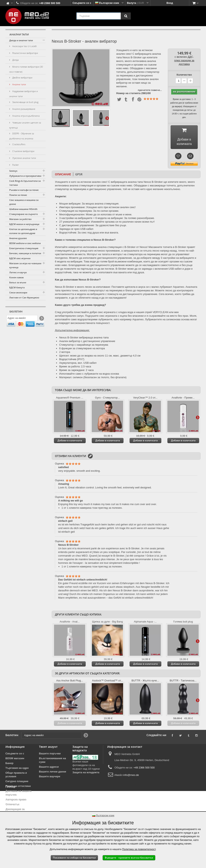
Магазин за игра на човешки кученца (25, 265)
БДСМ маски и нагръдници (24, 224)
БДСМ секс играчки (20, 258)
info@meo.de (131, 775)
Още (107, 118)
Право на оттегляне (18, 786)
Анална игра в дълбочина (26, 116)
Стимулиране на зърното (24, 214)
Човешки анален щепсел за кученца (25, 125)
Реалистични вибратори (25, 53)
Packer (15, 165)
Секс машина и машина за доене (24, 202)
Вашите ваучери (50, 777)
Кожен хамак (16, 277)
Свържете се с (82, 3)
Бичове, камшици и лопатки (25, 253)
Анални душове (18, 238)
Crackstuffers (19, 144)
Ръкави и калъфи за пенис (24, 190)
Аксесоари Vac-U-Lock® (24, 46)
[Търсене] (126, 16)
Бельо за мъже (18, 282)
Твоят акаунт (48, 747)
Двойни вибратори (22, 78)
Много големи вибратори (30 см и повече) (26, 69)
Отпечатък (12, 804)
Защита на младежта (86, 773)
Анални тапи (19, 84)
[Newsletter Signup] (41, 319)
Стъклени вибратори (23, 151)
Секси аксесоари (18, 292)
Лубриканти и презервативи (25, 176)
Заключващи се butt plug (25, 102)
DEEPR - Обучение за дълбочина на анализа (22, 136)
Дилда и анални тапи (21, 40)
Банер (9, 763)
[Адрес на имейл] (22, 319)
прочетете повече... (150, 90)
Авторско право (16, 800)
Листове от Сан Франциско (24, 297)
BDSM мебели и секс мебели (25, 243)
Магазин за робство (20, 219)
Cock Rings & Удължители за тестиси (25, 183)
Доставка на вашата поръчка (18, 793)
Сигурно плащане (17, 781)
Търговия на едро (17, 768)
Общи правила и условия (16, 775)
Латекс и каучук (18, 272)
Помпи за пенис (18, 195)
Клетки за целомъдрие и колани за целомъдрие (23, 231)
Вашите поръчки (50, 754)
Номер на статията (128, 93)
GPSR (79, 174)
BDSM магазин (15, 759)
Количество (184, 75)
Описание (63, 174)
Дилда (15, 60)
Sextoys (13, 171)
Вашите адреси (49, 767)
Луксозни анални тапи (24, 158)
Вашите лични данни (53, 772)
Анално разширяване (23, 109)
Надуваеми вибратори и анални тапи (24, 94)
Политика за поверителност (139, 849)
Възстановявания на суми (53, 760)
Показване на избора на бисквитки (74, 858)
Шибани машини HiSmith (23, 209)
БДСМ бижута (17, 287)
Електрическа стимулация (24, 248)
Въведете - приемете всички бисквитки (129, 858)
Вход (170, 3)
